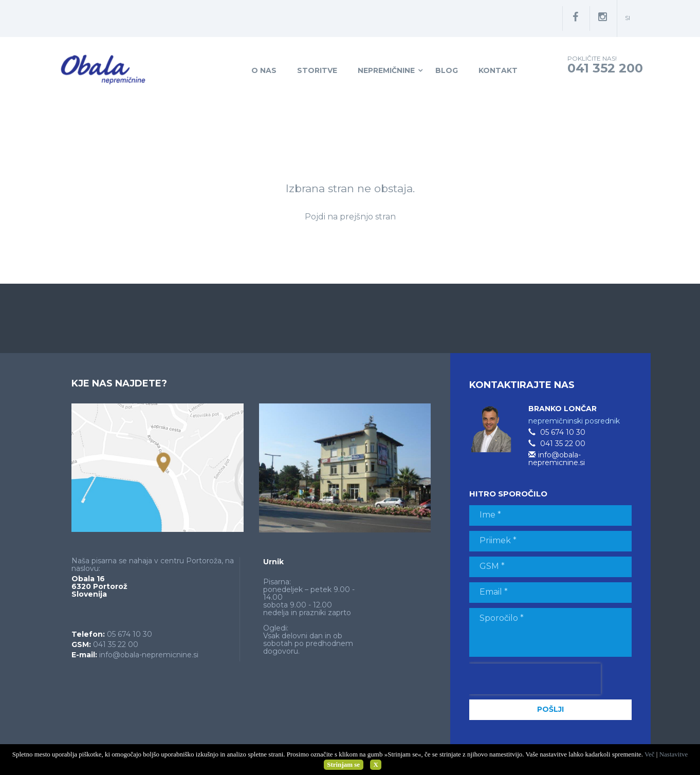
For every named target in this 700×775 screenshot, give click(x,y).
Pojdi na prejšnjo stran (350, 217)
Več (650, 754)
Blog (447, 70)
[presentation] (535, 679)
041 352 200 (605, 68)
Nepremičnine (386, 70)
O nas (264, 70)
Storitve (317, 70)
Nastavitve (674, 754)
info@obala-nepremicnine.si (149, 655)
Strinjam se (343, 764)
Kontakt (498, 70)
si (628, 18)
